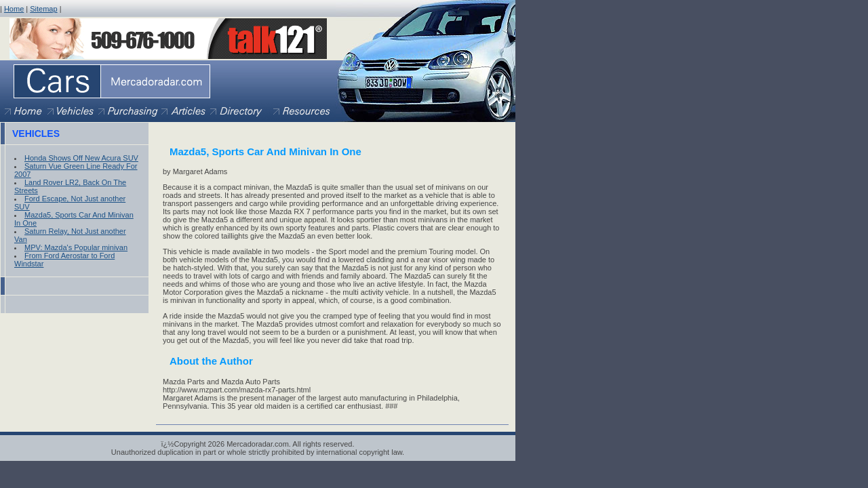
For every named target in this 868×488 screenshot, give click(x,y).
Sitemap (43, 9)
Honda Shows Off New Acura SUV (81, 158)
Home (14, 9)
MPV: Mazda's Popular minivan (76, 247)
